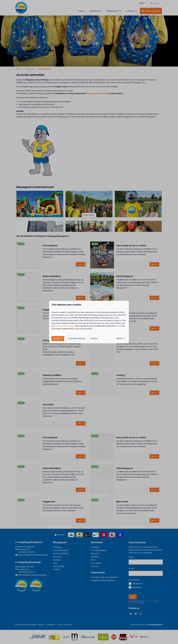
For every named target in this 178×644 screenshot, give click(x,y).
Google (71, 326)
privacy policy (61, 326)
